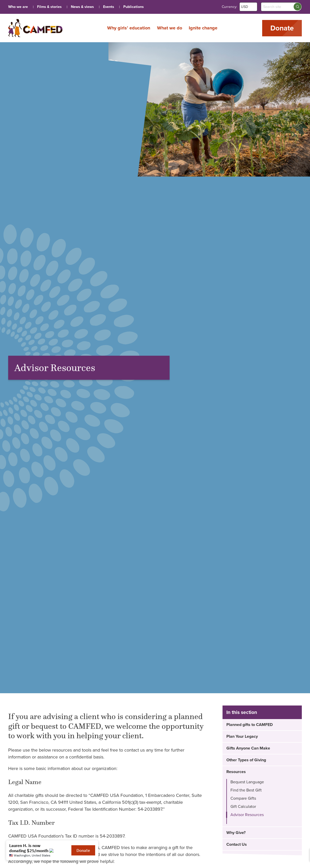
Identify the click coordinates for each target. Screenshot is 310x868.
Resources (236, 772)
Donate (282, 28)
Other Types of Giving (246, 760)
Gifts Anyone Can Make (248, 748)
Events (109, 7)
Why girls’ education (129, 28)
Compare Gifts (243, 798)
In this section (242, 712)
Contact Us (237, 844)
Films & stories (49, 7)
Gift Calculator (243, 807)
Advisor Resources (247, 815)
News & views (82, 7)
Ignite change (203, 28)
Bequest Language (247, 782)
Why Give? (236, 833)
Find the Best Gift (246, 790)
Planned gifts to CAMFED (250, 725)
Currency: (229, 7)
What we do (170, 28)
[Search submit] (297, 7)
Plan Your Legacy (242, 736)
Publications (134, 7)
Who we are (18, 7)
